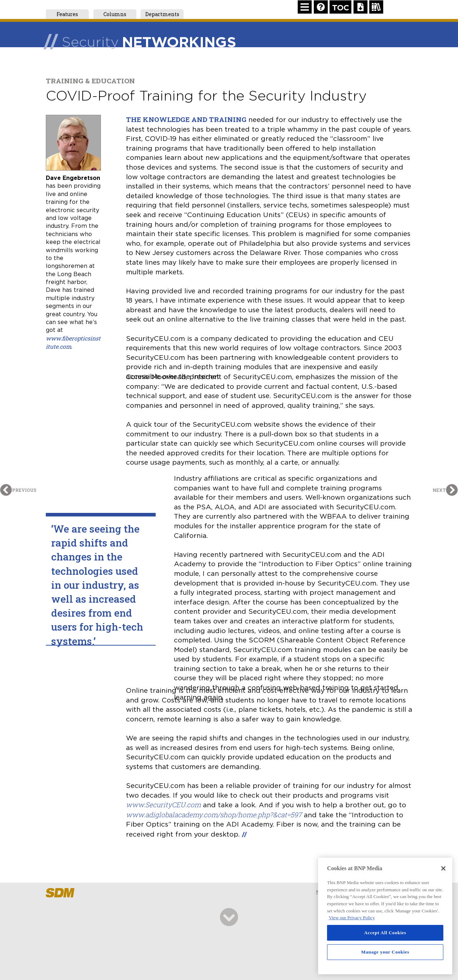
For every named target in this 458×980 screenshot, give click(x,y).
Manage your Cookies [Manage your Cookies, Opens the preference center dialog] (385, 952)
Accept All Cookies (385, 933)
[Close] (443, 868)
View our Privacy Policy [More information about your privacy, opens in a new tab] (352, 918)
